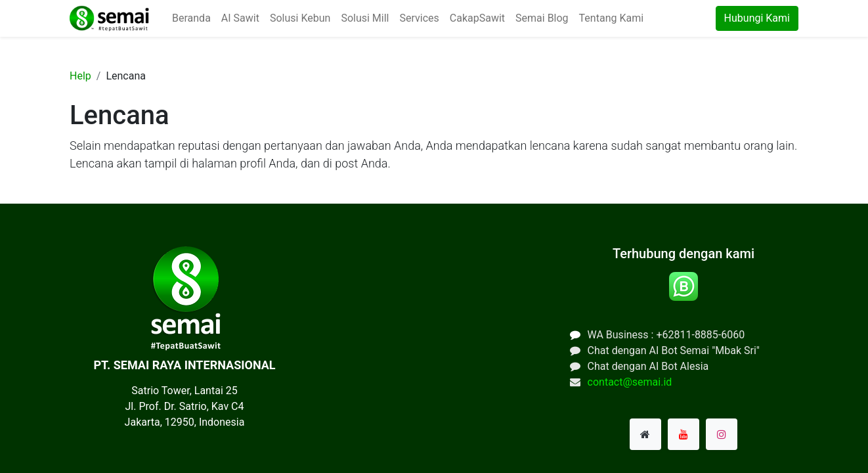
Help (80, 76)
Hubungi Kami (757, 18)
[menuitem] (191, 18)
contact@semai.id (630, 382)
